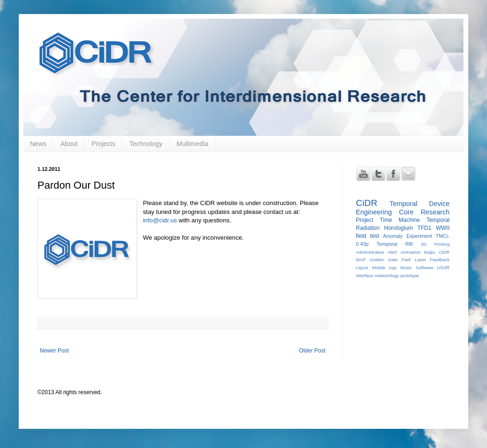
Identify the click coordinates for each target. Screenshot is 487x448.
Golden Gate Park (390, 260)
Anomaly (393, 236)
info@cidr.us (160, 220)
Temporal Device (420, 204)
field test (368, 236)
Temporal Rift (395, 244)
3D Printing (435, 244)
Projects (104, 144)
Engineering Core (385, 212)
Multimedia (192, 144)
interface (365, 275)
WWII (443, 228)
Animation (410, 252)
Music (406, 268)
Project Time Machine (388, 220)
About (69, 144)
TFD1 (424, 228)
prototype (410, 275)
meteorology (387, 275)
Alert (392, 252)
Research (435, 212)
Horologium (398, 228)
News (38, 144)
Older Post (312, 351)
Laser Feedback (432, 260)
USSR (443, 268)
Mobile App (384, 268)
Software (425, 268)
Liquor (362, 268)
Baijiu (430, 252)
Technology (146, 144)
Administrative (370, 252)
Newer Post (54, 351)
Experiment (419, 236)
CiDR (367, 203)
